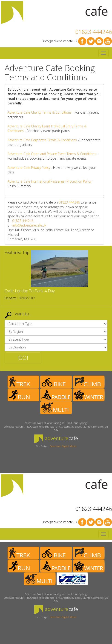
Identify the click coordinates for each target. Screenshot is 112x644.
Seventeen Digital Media (63, 446)
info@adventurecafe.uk (60, 41)
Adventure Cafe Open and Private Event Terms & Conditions (52, 154)
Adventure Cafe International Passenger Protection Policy (49, 181)
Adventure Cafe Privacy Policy (29, 168)
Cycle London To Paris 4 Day (30, 291)
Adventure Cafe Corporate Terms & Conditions (42, 140)
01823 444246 (94, 32)
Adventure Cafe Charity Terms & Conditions (40, 112)
